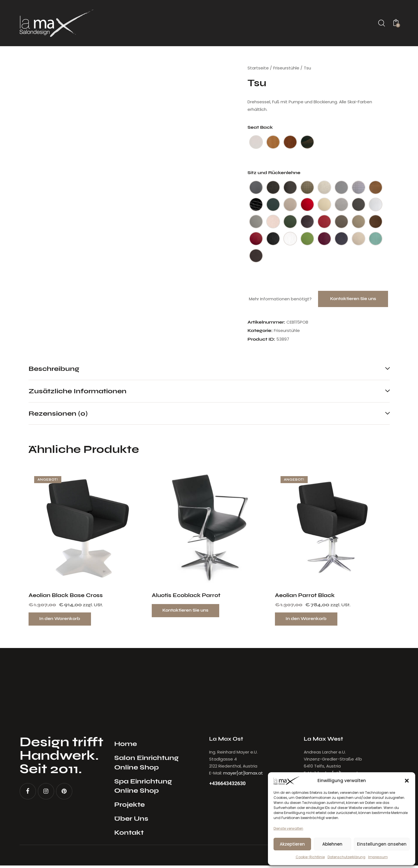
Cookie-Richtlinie (310, 857)
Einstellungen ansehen (382, 844)
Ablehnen (332, 844)
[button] (407, 781)
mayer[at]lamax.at (243, 775)
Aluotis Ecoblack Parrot (186, 597)
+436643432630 (229, 786)
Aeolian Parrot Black (305, 597)
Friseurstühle (286, 68)
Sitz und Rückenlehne (274, 173)
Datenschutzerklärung (346, 857)
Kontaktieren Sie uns (353, 299)
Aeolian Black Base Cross (66, 597)
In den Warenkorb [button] (62, 621)
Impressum (378, 857)
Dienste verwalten (288, 828)
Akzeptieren (292, 844)
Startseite (258, 68)
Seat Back (260, 127)
